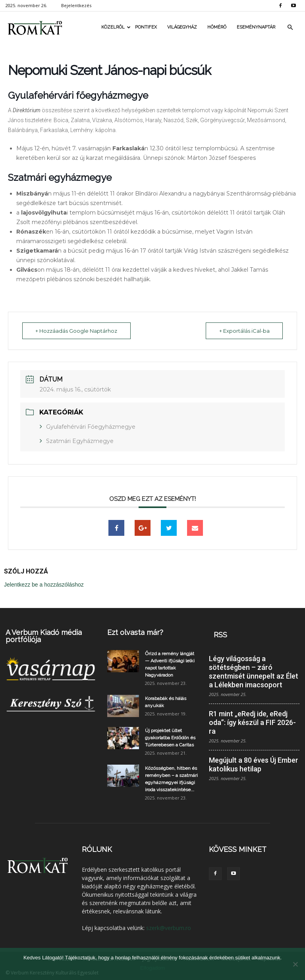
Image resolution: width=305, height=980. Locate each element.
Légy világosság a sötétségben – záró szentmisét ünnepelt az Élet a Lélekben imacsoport (254, 672)
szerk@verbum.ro (169, 928)
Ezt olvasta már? (135, 632)
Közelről (116, 27)
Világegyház (182, 27)
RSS (220, 635)
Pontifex (146, 27)
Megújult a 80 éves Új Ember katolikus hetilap (254, 764)
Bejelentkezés (76, 5)
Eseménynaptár (256, 27)
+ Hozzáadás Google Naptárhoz (77, 331)
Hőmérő (217, 27)
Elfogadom (152, 968)
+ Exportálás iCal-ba (244, 331)
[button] (290, 27)
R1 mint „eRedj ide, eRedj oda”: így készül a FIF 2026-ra (252, 722)
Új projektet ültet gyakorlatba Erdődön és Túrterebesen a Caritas (170, 738)
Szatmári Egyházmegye (80, 441)
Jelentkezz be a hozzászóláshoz (44, 585)
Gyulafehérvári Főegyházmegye (91, 427)
